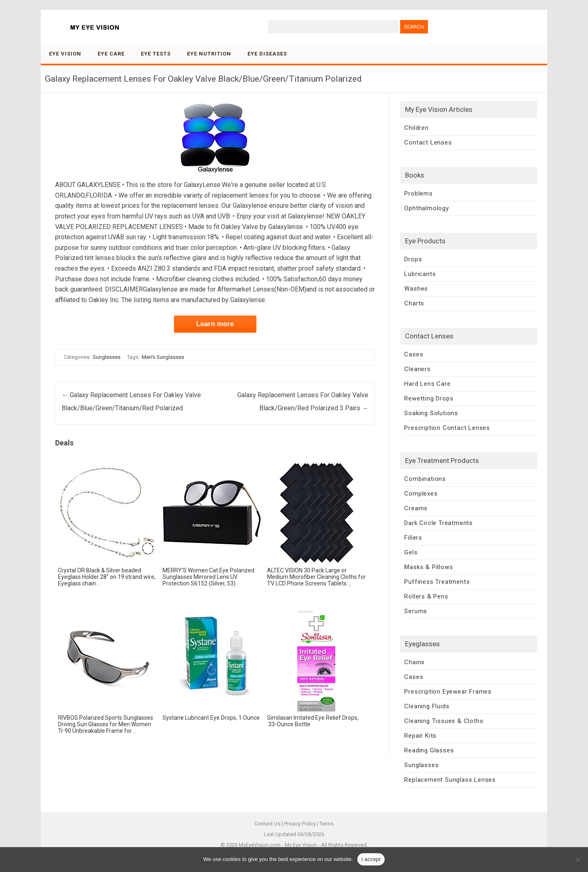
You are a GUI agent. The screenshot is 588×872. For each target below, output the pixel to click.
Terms (326, 824)
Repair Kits (420, 736)
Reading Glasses (429, 750)
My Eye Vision (301, 845)
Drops (413, 259)
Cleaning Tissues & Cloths (444, 721)
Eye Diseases (267, 54)
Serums (416, 611)
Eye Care (111, 54)
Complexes (421, 494)
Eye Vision (65, 54)
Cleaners (417, 369)
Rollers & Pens (426, 596)
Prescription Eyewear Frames (448, 692)
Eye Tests (156, 54)
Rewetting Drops (429, 398)
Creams (416, 508)
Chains (414, 662)
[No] (578, 859)
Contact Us (267, 824)
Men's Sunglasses (163, 357)
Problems (418, 194)
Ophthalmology (427, 208)
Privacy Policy (300, 824)
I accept (371, 859)
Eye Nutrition (209, 54)
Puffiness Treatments (437, 582)
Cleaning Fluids (427, 706)
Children (416, 128)
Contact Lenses (428, 142)
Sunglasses (107, 357)
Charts (414, 303)
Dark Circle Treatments (439, 523)
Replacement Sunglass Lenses (450, 780)
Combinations (425, 479)
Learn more (215, 324)
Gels (411, 552)
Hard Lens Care (427, 384)
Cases (414, 354)
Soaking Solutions (431, 413)
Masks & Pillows (429, 567)
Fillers (413, 538)
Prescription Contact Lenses (447, 428)
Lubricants (420, 274)
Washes (416, 289)
